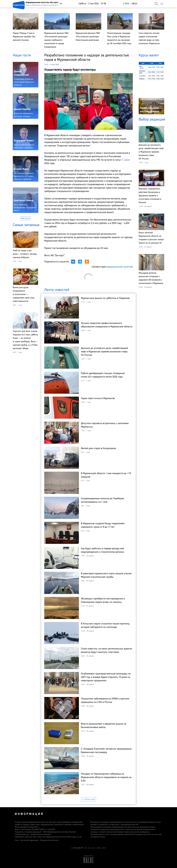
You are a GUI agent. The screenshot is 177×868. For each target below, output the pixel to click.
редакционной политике (120, 267)
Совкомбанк (142, 76)
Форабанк (142, 79)
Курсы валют (149, 55)
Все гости (26, 218)
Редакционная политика (49, 840)
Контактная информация (29, 840)
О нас (17, 840)
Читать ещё (88, 799)
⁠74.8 (126, 4)
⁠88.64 (134, 4)
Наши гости (22, 55)
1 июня (126, 160)
